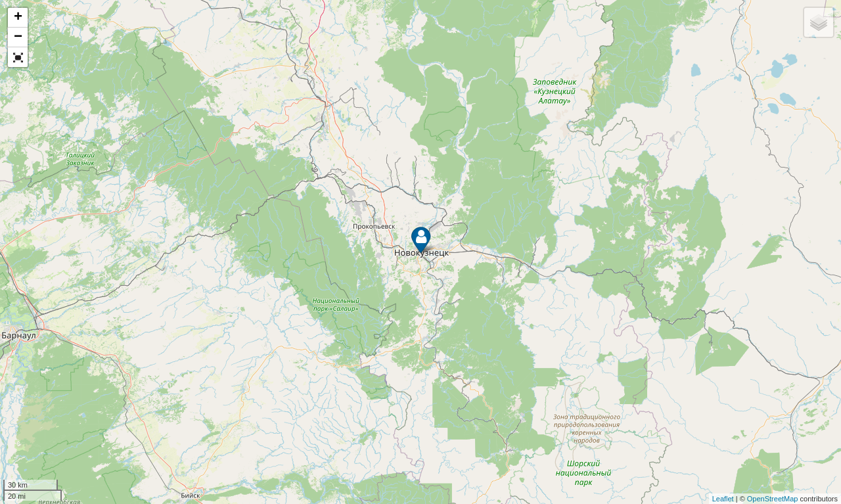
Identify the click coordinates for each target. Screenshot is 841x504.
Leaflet (723, 499)
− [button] (18, 37)
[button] (18, 57)
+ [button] (18, 18)
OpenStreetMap (773, 499)
